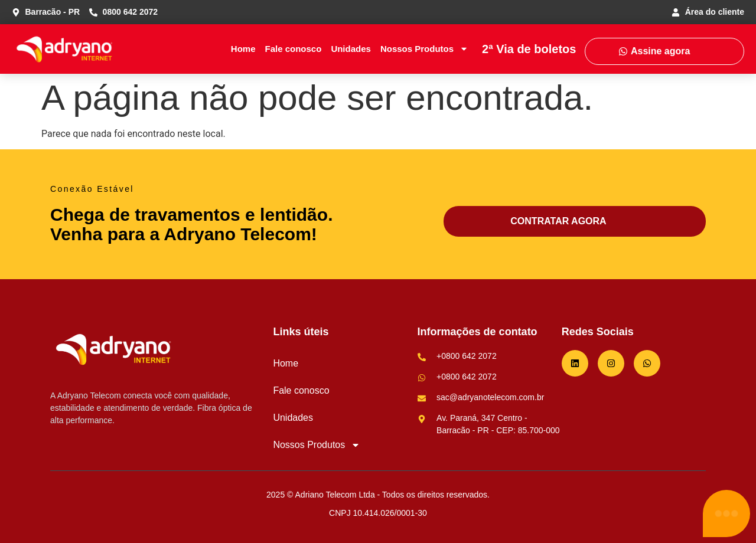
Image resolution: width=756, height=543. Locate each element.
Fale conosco (294, 49)
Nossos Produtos (424, 49)
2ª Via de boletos (529, 49)
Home (243, 49)
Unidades (351, 49)
